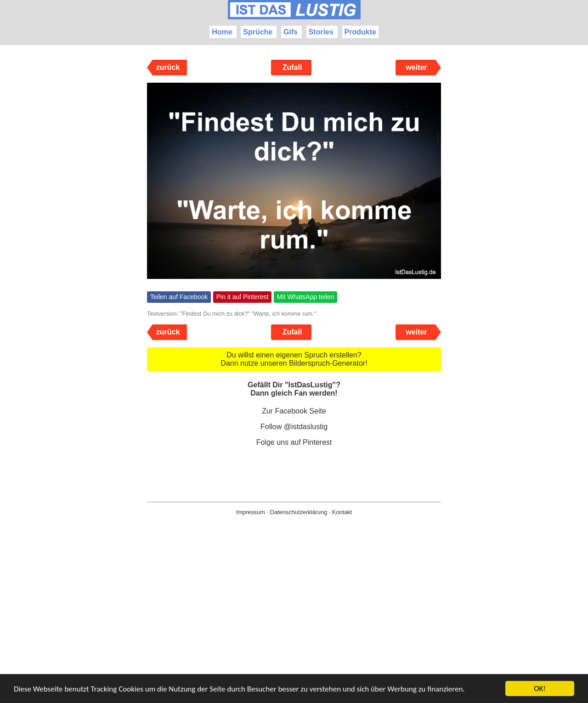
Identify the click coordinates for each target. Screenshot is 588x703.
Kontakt (342, 512)
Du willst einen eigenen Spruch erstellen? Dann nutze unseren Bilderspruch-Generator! (294, 359)
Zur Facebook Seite (294, 411)
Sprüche (258, 32)
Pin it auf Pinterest (243, 297)
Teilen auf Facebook (179, 297)
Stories (321, 32)
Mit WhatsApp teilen (306, 297)
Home (222, 32)
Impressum (251, 512)
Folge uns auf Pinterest (294, 442)
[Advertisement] (294, 624)
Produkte (360, 32)
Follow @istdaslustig (294, 427)
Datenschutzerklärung (299, 512)
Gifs (291, 32)
